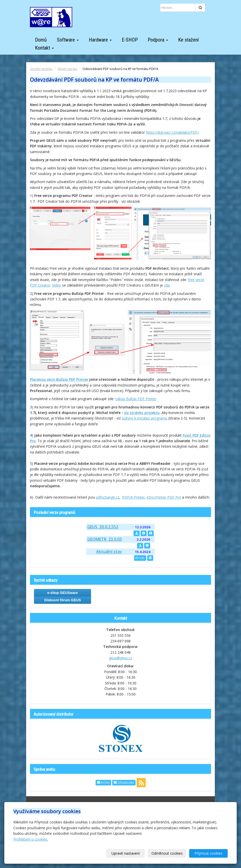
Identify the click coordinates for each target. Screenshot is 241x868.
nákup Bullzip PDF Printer (136, 399)
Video (57, 285)
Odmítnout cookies (167, 853)
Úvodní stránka (41, 69)
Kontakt (44, 48)
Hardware (100, 40)
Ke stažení (188, 40)
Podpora (158, 40)
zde (167, 285)
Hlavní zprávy (67, 69)
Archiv (103, 783)
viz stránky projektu (142, 413)
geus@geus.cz (120, 658)
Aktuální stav (109, 551)
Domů (41, 40)
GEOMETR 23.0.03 (105, 539)
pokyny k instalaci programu (145, 418)
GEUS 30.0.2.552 (103, 527)
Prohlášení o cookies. (31, 839)
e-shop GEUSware (63, 593)
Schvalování (124, 783)
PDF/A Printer (133, 497)
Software (68, 40)
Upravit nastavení (126, 853)
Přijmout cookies (208, 853)
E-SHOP (130, 40)
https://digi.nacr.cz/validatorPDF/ (172, 132)
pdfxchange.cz (108, 497)
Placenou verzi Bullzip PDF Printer (59, 379)
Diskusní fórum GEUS (63, 600)
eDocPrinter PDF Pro (164, 497)
